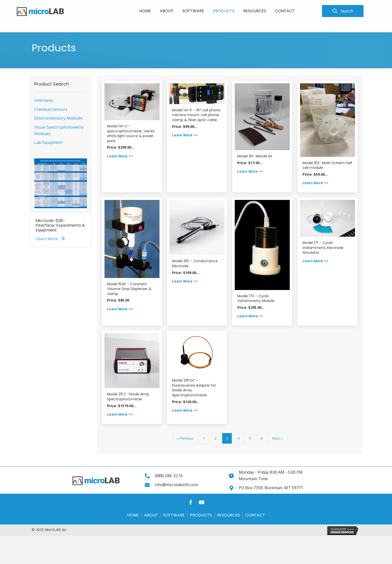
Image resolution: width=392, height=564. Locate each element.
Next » (277, 438)
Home (133, 515)
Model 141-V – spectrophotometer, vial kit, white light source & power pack (131, 133)
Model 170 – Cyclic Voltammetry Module (256, 299)
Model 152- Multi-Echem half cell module (327, 165)
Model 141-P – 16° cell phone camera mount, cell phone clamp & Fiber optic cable (196, 115)
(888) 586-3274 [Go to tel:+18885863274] (168, 476)
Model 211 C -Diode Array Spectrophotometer (128, 397)
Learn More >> (120, 156)
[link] (145, 10)
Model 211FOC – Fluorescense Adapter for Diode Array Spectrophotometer (194, 388)
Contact (255, 515)
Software (174, 515)
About (151, 515)
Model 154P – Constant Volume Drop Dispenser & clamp (129, 289)
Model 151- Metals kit (255, 156)
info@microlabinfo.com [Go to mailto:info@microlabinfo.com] (176, 485)
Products (201, 515)
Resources (228, 515)
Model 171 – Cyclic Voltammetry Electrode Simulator (323, 248)
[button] (343, 11)
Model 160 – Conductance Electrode (195, 263)
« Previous (185, 438)
